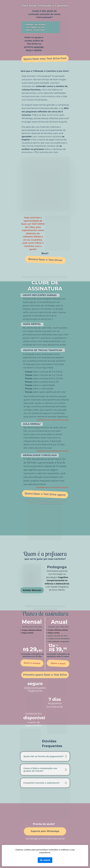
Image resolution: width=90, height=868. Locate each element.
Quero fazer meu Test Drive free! (45, 59)
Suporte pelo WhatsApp (45, 831)
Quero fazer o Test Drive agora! (45, 494)
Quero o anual (58, 663)
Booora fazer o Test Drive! (45, 260)
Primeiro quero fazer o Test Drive (45, 675)
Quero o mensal (32, 663)
